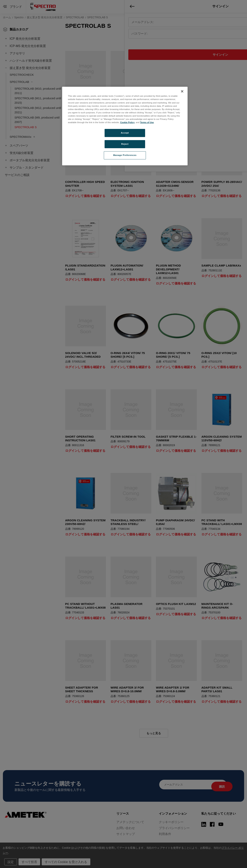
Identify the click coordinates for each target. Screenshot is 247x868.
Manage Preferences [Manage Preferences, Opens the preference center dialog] (125, 155)
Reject (125, 144)
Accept (125, 133)
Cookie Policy (127, 122)
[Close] (182, 91)
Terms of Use (147, 122)
